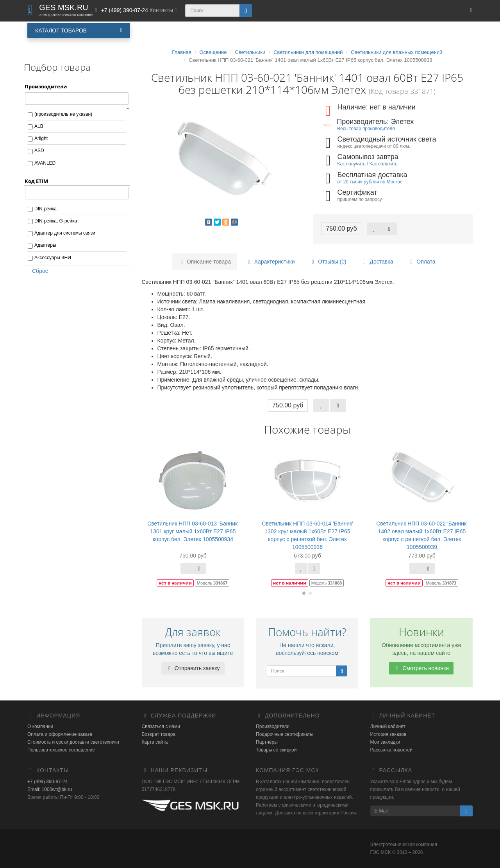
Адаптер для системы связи (65, 233)
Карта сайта (155, 742)
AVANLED (45, 163)
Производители (273, 726)
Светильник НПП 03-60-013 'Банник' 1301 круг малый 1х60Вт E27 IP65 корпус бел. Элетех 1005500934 (193, 531)
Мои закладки (385, 742)
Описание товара (204, 262)
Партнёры (267, 742)
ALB (39, 126)
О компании (40, 726)
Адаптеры (45, 245)
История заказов (388, 734)
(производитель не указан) (63, 114)
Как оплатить (384, 164)
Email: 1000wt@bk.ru (50, 789)
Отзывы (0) (328, 262)
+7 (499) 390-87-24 (47, 782)
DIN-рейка (46, 209)
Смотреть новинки (421, 668)
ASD (39, 151)
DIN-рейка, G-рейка (56, 221)
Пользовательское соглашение (61, 750)
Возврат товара (159, 734)
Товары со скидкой (276, 750)
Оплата (421, 262)
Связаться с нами (161, 726)
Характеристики (270, 262)
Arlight (41, 138)
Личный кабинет (388, 726)
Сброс (37, 271)
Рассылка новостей (391, 750)
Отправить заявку (193, 668)
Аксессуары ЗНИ (53, 258)
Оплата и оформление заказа (60, 734)
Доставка (377, 262)
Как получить (352, 164)
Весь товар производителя (366, 129)
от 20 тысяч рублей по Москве (370, 182)
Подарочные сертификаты (285, 734)
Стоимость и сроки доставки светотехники (73, 742)
